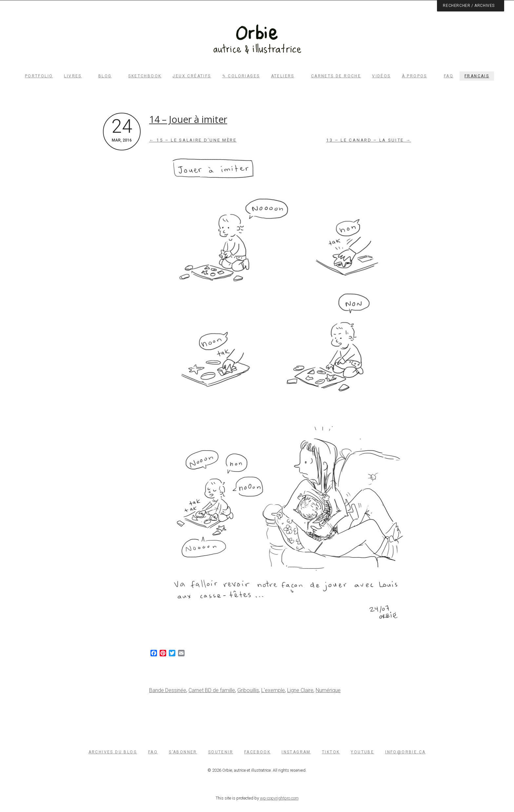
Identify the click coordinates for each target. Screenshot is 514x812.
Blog (105, 76)
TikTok (331, 752)
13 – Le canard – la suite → (369, 140)
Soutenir (221, 752)
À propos (415, 76)
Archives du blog (113, 752)
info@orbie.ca (405, 752)
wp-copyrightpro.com (279, 798)
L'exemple (273, 690)
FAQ (449, 76)
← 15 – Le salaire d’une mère (193, 140)
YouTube (362, 752)
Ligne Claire (300, 690)
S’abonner (183, 752)
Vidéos (381, 76)
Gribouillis (248, 690)
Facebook (257, 752)
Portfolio (39, 76)
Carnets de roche (336, 76)
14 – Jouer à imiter (188, 119)
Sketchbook (145, 76)
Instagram (296, 752)
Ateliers (283, 76)
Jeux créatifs (192, 76)
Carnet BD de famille (212, 690)
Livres (73, 76)
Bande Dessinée (168, 690)
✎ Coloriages (241, 76)
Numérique (328, 690)
